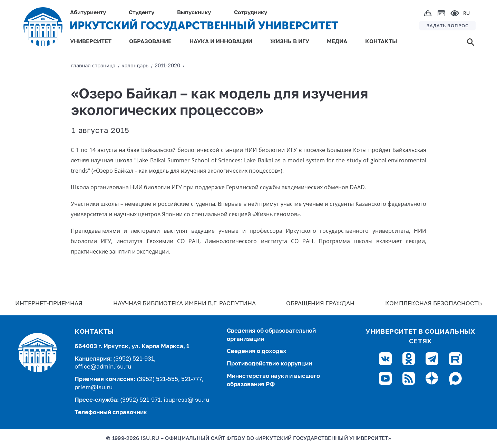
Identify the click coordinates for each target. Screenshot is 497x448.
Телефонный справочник (111, 413)
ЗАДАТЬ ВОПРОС (447, 26)
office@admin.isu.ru (103, 367)
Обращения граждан (320, 304)
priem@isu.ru (94, 388)
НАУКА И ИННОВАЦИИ (221, 42)
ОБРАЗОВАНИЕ (150, 42)
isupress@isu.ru (186, 400)
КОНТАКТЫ (381, 42)
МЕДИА (337, 42)
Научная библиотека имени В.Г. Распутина (184, 304)
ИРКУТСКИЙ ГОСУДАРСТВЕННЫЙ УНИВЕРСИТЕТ (204, 26)
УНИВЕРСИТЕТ (91, 42)
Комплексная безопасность (433, 304)
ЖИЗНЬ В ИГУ (290, 42)
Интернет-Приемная (49, 304)
